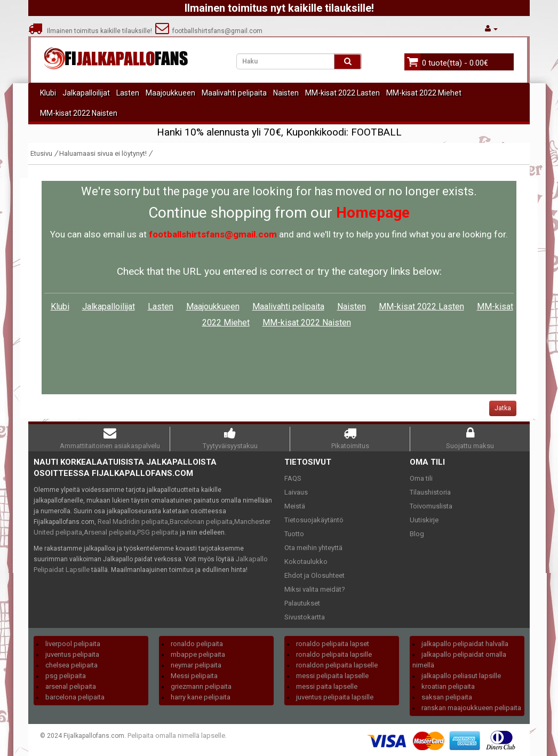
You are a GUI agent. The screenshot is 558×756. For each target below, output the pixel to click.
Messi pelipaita (194, 676)
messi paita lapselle (327, 686)
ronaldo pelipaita (197, 644)
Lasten (128, 93)
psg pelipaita (66, 676)
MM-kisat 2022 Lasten (342, 93)
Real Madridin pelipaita (133, 522)
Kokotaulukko (306, 562)
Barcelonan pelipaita (201, 522)
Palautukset (302, 603)
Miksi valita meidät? (315, 589)
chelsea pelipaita (71, 665)
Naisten (286, 93)
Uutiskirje (424, 520)
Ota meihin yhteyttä (313, 548)
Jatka (503, 408)
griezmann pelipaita (201, 686)
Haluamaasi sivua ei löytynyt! (103, 153)
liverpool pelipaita (73, 644)
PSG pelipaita (158, 532)
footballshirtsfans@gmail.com (209, 31)
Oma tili (421, 478)
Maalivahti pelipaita (234, 93)
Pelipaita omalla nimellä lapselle (176, 735)
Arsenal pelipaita (110, 532)
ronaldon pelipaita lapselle (337, 665)
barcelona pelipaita (75, 697)
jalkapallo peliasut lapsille (461, 676)
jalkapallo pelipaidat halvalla (465, 644)
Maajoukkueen (170, 93)
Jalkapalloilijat (86, 93)
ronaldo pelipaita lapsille (334, 654)
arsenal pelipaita (71, 686)
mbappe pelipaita (198, 654)
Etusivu (41, 153)
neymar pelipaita (196, 665)
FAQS (293, 478)
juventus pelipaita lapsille (335, 697)
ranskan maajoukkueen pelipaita (471, 708)
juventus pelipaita (72, 654)
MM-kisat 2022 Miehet (424, 93)
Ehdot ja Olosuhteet (314, 575)
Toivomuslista (431, 506)
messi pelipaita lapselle (332, 676)
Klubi (48, 93)
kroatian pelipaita (448, 686)
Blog (417, 534)
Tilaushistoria (430, 492)
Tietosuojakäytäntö (314, 520)
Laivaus (296, 492)
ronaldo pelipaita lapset (333, 644)
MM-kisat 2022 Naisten (79, 113)
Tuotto (294, 534)
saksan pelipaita (447, 697)
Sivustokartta (305, 617)
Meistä (295, 506)
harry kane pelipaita (201, 697)
